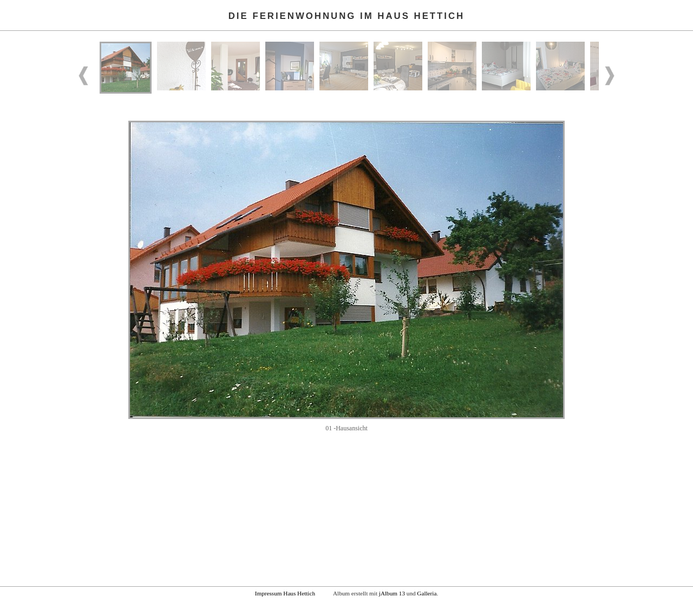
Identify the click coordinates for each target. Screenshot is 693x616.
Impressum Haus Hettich (285, 593)
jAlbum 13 (392, 593)
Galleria (427, 593)
